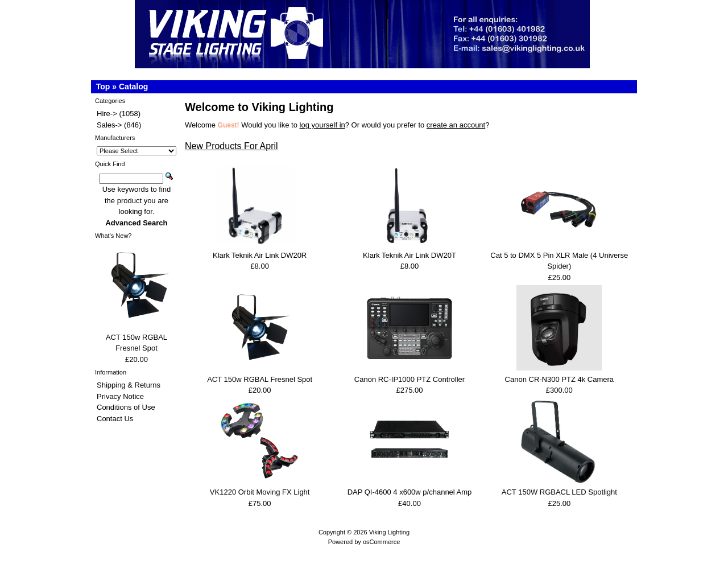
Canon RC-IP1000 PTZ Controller (409, 379)
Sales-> (109, 125)
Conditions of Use (126, 407)
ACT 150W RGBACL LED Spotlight (559, 492)
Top (103, 87)
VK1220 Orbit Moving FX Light (260, 492)
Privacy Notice (120, 396)
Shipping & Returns (129, 385)
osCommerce (381, 542)
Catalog (133, 87)
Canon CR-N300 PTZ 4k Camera (559, 379)
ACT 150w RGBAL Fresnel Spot (260, 379)
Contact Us (115, 419)
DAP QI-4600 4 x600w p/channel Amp (410, 492)
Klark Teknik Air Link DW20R (260, 255)
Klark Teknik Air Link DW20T (409, 255)
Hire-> (107, 114)
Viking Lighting (389, 532)
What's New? (113, 236)
